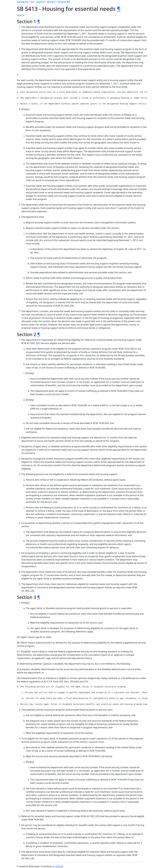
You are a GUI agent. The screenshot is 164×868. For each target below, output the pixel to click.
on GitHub (58, 866)
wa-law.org (23, 2)
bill (32, 2)
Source (21, 15)
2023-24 (40, 2)
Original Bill (64, 2)
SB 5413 (51, 2)
